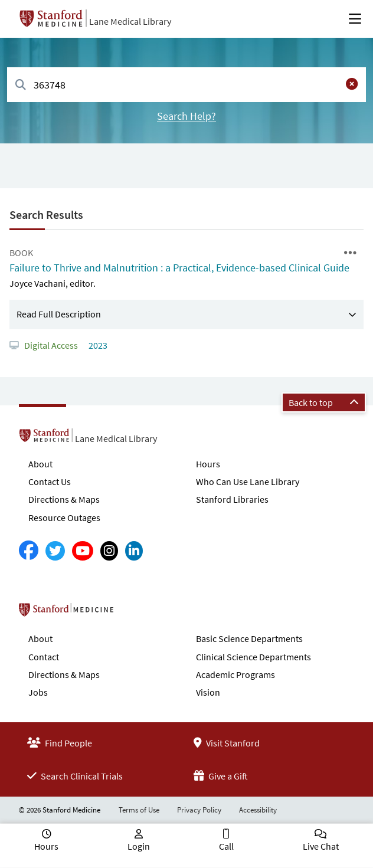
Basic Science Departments (249, 638)
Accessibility (258, 810)
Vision (208, 692)
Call (226, 846)
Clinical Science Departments (253, 657)
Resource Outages (64, 517)
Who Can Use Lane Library (248, 482)
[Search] (21, 85)
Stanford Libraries (232, 499)
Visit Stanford (227, 743)
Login (139, 846)
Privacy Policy (199, 810)
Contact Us (50, 482)
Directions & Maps (64, 499)
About (40, 464)
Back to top (324, 402)
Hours (208, 464)
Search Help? (186, 116)
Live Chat (321, 846)
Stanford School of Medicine (134, 613)
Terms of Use (139, 810)
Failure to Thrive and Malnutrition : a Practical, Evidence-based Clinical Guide (179, 268)
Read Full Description (59, 314)
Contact (44, 657)
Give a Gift (221, 776)
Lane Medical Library (130, 21)
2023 (97, 345)
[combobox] (186, 85)
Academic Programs (235, 674)
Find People (60, 743)
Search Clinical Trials (75, 776)
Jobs (38, 692)
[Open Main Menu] (355, 19)
